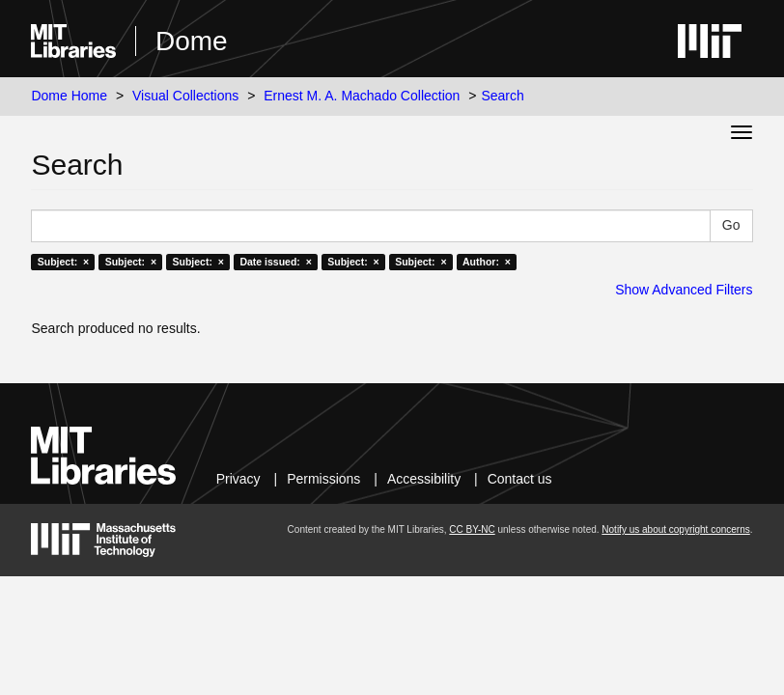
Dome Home (69, 96)
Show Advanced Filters (684, 290)
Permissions (323, 479)
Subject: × (63, 262)
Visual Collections (185, 96)
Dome (192, 41)
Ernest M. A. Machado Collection (362, 96)
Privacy (238, 479)
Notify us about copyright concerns (675, 529)
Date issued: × (275, 262)
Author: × (487, 262)
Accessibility (424, 479)
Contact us (520, 479)
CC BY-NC (472, 529)
